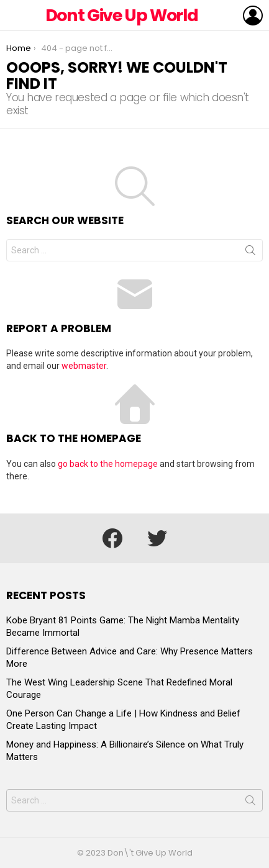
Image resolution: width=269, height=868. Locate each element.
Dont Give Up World (122, 15)
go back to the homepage (108, 464)
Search (250, 253)
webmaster (84, 366)
